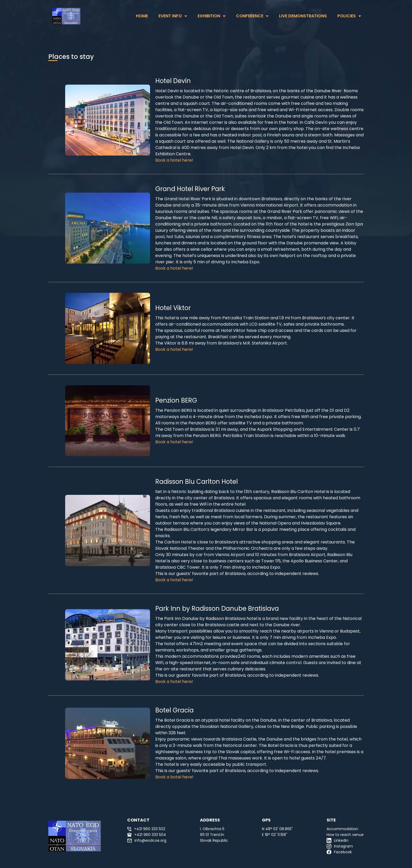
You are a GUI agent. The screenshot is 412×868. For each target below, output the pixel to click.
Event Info (170, 16)
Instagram (340, 846)
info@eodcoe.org (147, 840)
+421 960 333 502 (146, 829)
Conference (250, 16)
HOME (142, 16)
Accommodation (342, 829)
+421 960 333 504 (147, 835)
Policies (347, 16)
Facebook (339, 852)
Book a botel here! (174, 777)
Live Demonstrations (303, 16)
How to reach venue (345, 835)
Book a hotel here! (174, 160)
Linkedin (338, 840)
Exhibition (209, 16)
